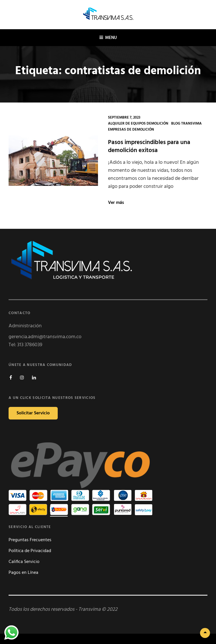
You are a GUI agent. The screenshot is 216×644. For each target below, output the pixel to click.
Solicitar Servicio (33, 413)
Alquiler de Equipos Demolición (138, 124)
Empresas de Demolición (131, 130)
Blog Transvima (186, 124)
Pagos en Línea (23, 573)
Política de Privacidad (30, 551)
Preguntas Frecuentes (30, 540)
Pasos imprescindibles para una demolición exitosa (149, 146)
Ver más (116, 203)
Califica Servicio (24, 562)
